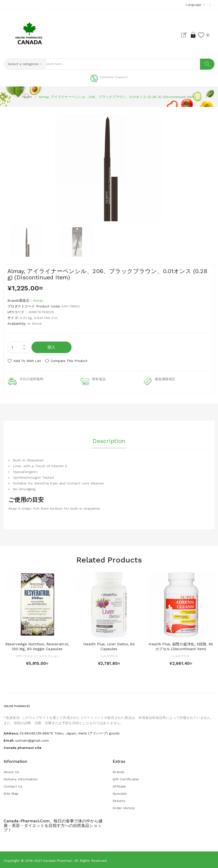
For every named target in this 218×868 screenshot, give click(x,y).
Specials (120, 792)
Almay (38, 300)
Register (182, 35)
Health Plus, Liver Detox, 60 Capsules (109, 645)
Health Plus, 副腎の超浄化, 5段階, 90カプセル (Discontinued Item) (181, 645)
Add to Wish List (27, 361)
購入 (51, 347)
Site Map (11, 792)
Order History (124, 807)
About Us (11, 771)
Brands (118, 771)
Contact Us (13, 785)
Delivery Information (21, 778)
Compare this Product (72, 361)
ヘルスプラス (109, 655)
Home (27, 97)
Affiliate (119, 785)
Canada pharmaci (58, 859)
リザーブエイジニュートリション (37, 655)
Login (190, 35)
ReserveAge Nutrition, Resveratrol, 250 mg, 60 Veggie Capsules (37, 645)
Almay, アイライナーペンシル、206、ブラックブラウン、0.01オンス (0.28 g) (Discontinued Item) (117, 97)
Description (109, 439)
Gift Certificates (126, 778)
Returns (119, 800)
